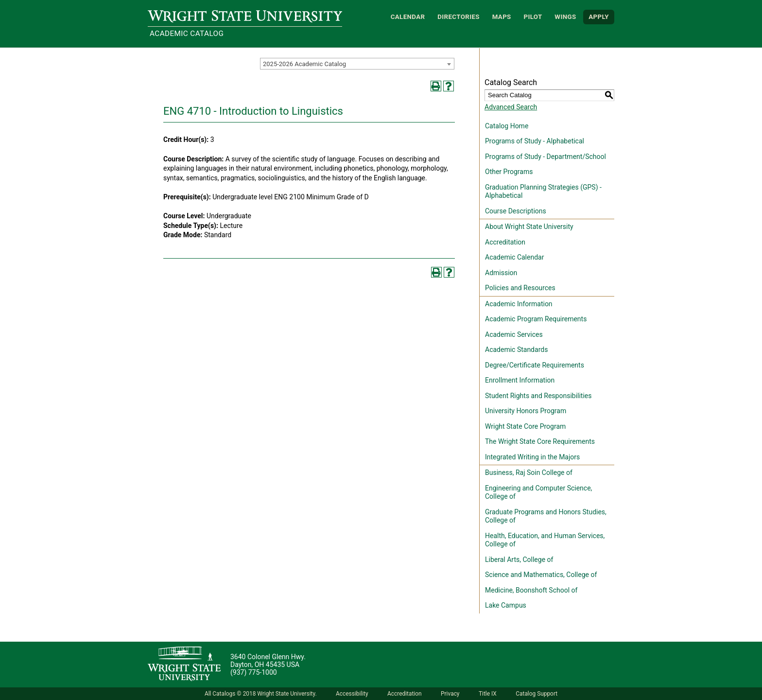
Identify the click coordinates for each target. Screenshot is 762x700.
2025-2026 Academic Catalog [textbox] (304, 64)
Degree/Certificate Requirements (535, 365)
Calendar (408, 17)
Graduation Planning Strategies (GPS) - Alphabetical (543, 192)
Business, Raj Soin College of (529, 472)
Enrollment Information (520, 380)
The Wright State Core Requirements (540, 441)
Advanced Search (511, 107)
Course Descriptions (516, 211)
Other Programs (509, 172)
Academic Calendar (514, 257)
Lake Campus (506, 605)
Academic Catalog (187, 34)
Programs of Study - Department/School (546, 157)
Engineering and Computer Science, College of (538, 492)
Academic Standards (516, 350)
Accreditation (505, 242)
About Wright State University (529, 227)
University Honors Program (526, 411)
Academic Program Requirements (536, 319)
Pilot (533, 17)
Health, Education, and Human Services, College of (545, 540)
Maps (502, 17)
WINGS (565, 17)
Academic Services (514, 334)
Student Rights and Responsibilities (538, 396)
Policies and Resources (520, 288)
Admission (501, 273)
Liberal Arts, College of (519, 560)
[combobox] (357, 64)
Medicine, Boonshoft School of (531, 590)
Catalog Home (507, 126)
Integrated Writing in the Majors (532, 457)
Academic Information (519, 304)
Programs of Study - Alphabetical (535, 141)
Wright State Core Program (525, 426)
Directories (459, 17)
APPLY (599, 17)
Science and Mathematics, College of (541, 575)
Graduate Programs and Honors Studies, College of (546, 516)
